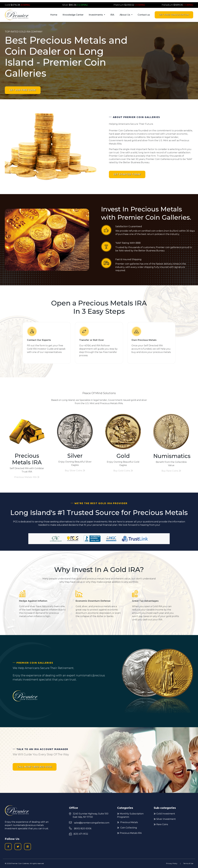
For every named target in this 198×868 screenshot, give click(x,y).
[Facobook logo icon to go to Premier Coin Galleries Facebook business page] (8, 847)
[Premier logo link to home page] (17, 15)
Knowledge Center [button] (73, 15)
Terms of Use (188, 863)
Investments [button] (96, 15)
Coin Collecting (127, 828)
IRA (112, 15)
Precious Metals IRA (27, 477)
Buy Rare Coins (171, 471)
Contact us (144, 15)
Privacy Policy (172, 863)
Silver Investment (165, 819)
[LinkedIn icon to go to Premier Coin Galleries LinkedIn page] (28, 847)
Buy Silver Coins (75, 471)
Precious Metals (127, 822)
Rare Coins (161, 824)
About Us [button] (125, 15)
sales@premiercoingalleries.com (89, 823)
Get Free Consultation (174, 15)
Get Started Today (127, 174)
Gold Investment (164, 814)
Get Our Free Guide (23, 90)
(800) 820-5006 (80, 828)
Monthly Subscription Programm (130, 815)
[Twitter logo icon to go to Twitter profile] (18, 847)
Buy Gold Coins (123, 471)
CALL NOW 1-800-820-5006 (35, 767)
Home (54, 15)
